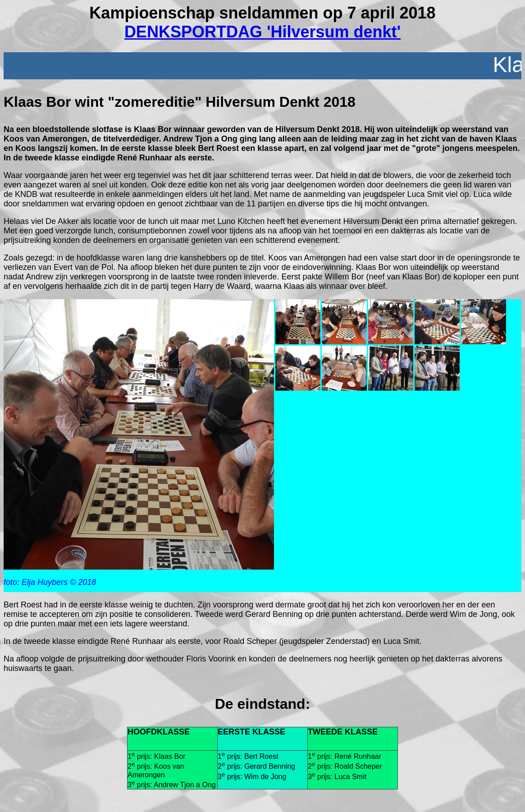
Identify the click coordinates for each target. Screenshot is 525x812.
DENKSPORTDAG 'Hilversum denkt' (262, 32)
